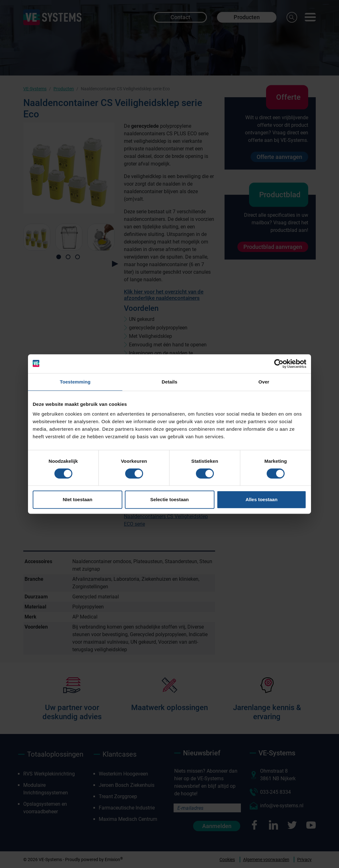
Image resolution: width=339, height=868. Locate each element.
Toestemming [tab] (75, 382)
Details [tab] (169, 382)
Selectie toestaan (170, 499)
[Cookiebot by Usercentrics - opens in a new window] (279, 364)
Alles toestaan (262, 499)
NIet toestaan (77, 499)
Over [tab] (264, 382)
